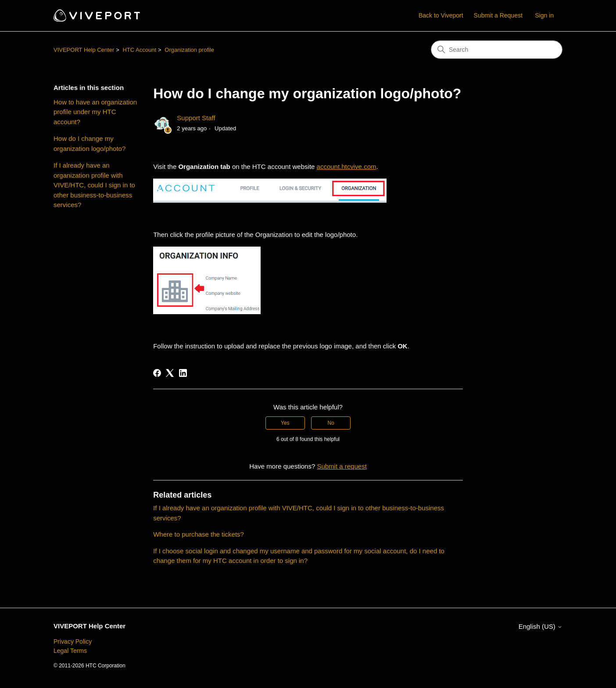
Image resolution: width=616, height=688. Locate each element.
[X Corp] (170, 373)
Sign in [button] (544, 15)
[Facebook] (157, 373)
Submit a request (342, 466)
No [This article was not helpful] (331, 423)
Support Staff (196, 118)
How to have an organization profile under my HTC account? (95, 112)
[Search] (497, 50)
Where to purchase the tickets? (199, 534)
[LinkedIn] (183, 373)
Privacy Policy (73, 641)
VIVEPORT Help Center (84, 50)
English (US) (541, 626)
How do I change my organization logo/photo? (90, 143)
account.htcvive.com (347, 167)
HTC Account (139, 50)
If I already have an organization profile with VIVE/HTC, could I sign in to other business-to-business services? (94, 185)
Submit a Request (498, 15)
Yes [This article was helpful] (285, 423)
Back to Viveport (441, 15)
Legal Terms (70, 651)
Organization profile (189, 50)
